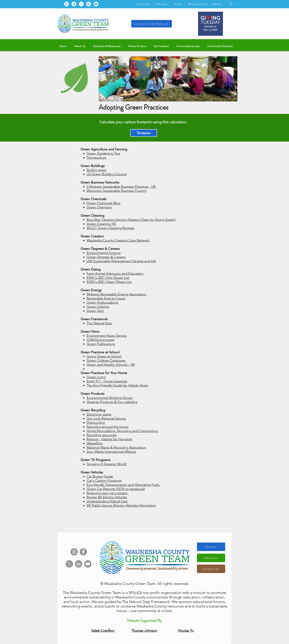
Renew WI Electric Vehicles (107, 497)
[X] (81, 4)
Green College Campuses (106, 360)
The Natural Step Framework (146, 602)
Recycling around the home (107, 427)
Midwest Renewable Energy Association (116, 294)
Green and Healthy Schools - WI (111, 365)
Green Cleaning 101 (101, 224)
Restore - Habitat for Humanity (109, 439)
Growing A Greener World (106, 464)
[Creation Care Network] (152, 24)
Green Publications (101, 344)
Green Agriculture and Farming (104, 149)
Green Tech (95, 311)
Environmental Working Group (110, 398)
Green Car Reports (101, 489)
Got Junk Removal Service (106, 418)
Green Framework (94, 319)
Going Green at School (104, 356)
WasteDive (95, 443)
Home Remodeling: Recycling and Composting (122, 431)
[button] (80, 46)
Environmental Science (104, 253)
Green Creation (92, 236)
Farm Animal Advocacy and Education (115, 274)
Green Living (96, 377)
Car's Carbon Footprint (104, 481)
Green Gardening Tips (103, 153)
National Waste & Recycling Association (116, 447)
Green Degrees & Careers (106, 257)
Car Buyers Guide (100, 476)
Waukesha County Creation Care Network (118, 240)
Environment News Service (107, 336)
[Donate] (211, 547)
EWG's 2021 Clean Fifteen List (109, 282)
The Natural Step (99, 323)
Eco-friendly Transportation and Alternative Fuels (123, 485)
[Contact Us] (211, 569)
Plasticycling (96, 423)
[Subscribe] (211, 558)
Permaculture (96, 158)
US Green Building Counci (106, 174)
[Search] (217, 4)
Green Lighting (98, 307)
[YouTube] (88, 564)
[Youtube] (96, 4)
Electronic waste (99, 414)
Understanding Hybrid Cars (107, 501)
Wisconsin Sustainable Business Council (116, 191)
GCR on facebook (130, 489)
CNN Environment (100, 340)
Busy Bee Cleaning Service (106, 220)
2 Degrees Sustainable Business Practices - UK (122, 187)
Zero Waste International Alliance (111, 452)
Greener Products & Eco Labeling (112, 402)
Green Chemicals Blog (103, 203)
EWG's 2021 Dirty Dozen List (108, 278)
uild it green (98, 170)
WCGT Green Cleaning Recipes (110, 228)
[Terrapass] (144, 133)
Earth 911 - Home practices (107, 381)
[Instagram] (67, 4)
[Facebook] (74, 4)
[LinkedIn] (89, 4)
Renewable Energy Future (106, 298)
